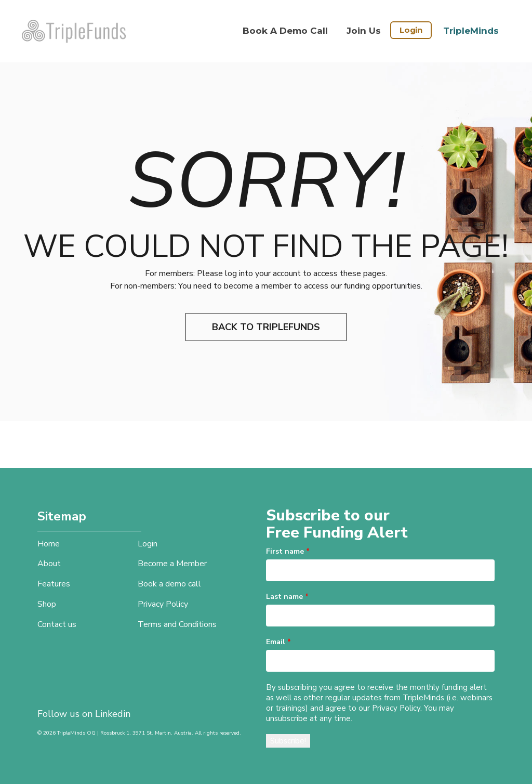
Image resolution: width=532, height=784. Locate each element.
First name (288, 551)
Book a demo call (285, 31)
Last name (287, 597)
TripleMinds (471, 31)
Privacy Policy (163, 604)
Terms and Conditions (177, 624)
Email (278, 642)
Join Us (364, 31)
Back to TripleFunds (266, 327)
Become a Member (172, 564)
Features (54, 584)
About (49, 564)
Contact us (57, 624)
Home (49, 544)
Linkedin (113, 714)
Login (411, 30)
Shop (47, 604)
